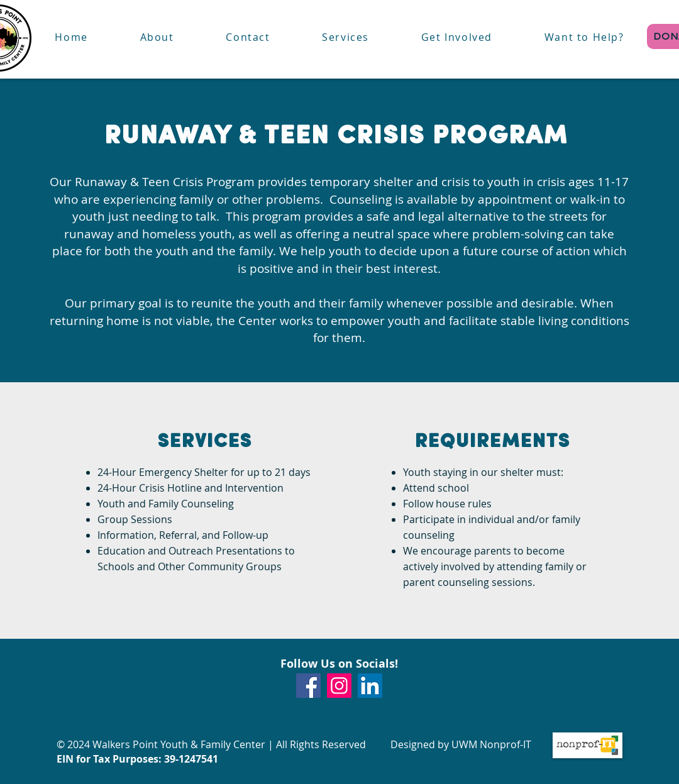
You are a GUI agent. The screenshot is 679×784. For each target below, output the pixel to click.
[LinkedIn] (370, 686)
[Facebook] (308, 686)
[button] (346, 38)
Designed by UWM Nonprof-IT (461, 744)
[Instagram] (339, 686)
